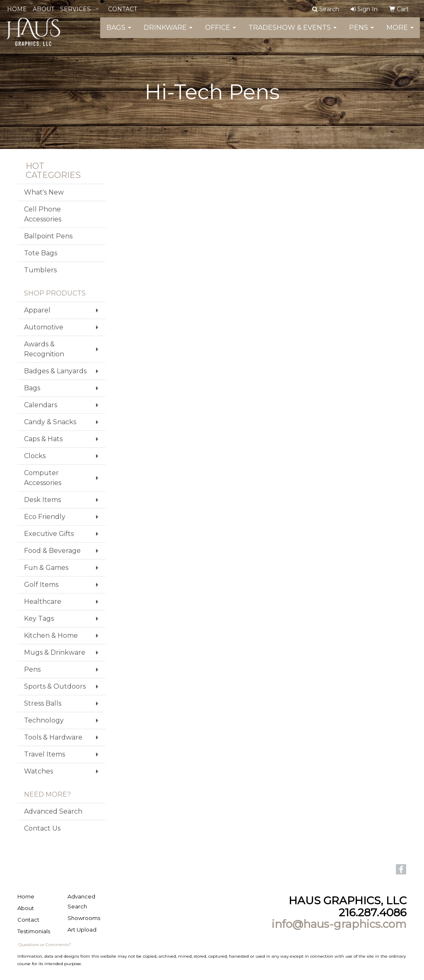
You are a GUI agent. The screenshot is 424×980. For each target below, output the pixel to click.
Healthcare (43, 602)
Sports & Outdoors (55, 686)
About (26, 908)
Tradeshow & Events (293, 33)
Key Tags (39, 619)
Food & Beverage (52, 551)
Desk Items (42, 500)
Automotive (44, 327)
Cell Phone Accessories (43, 214)
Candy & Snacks (50, 422)
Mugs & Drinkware (55, 652)
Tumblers (40, 270)
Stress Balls (43, 703)
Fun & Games (46, 568)
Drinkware (168, 33)
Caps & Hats (43, 439)
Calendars (41, 405)
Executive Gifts (49, 534)
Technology (44, 720)
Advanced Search (53, 811)
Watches (39, 771)
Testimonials (34, 931)
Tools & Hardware (53, 737)
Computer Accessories (43, 478)
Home (26, 896)
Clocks (35, 456)
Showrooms (84, 918)
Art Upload (82, 930)
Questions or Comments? (45, 945)
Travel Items (45, 754)
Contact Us (42, 828)
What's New (44, 192)
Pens (361, 33)
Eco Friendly (45, 517)
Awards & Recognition (44, 349)
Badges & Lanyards (55, 371)
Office (220, 33)
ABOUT (43, 9)
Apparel (37, 310)
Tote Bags (41, 253)
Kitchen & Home (51, 635)
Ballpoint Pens (48, 236)
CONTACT (123, 9)
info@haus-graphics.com (339, 924)
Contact (28, 920)
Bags (119, 33)
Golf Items (41, 585)
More (400, 33)
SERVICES (75, 9)
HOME (17, 9)
